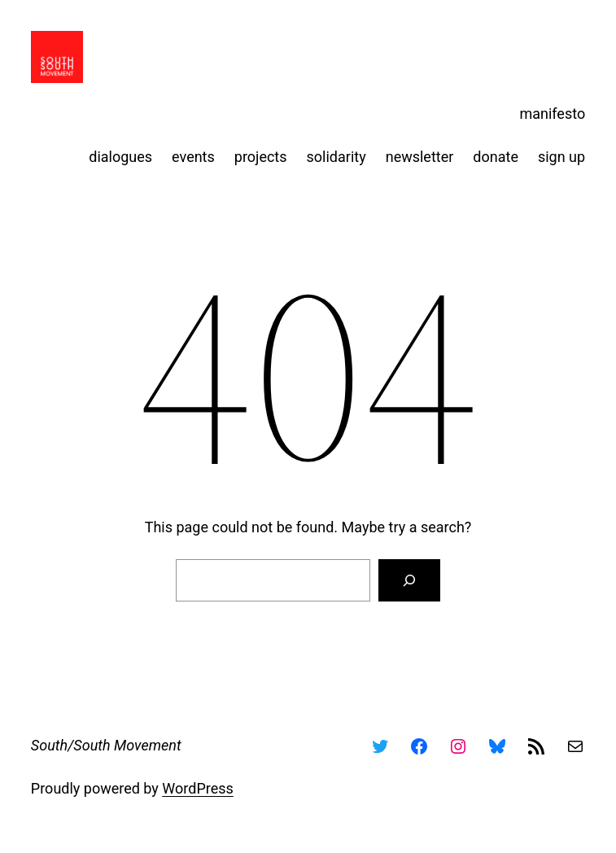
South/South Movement (106, 745)
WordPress (197, 788)
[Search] (409, 580)
